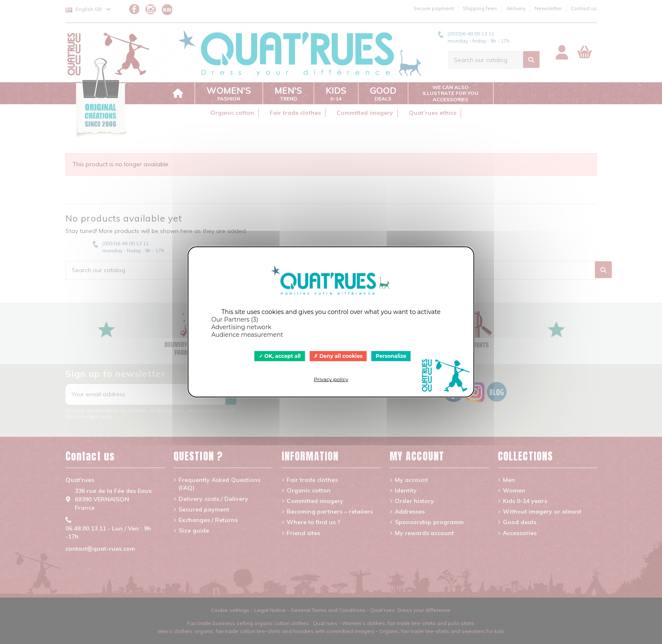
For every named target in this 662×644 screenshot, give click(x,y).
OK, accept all (280, 356)
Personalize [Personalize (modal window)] (391, 356)
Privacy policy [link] (331, 379)
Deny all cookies (338, 356)
